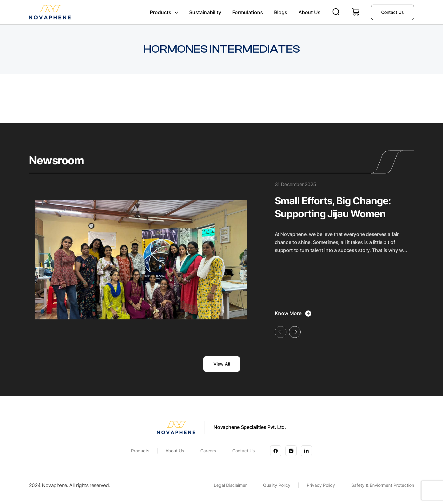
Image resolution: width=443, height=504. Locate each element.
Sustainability (205, 12)
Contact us (393, 12)
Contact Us (243, 451)
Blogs (281, 12)
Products (161, 12)
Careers (208, 451)
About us (309, 12)
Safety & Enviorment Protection (383, 485)
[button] (295, 332)
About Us (175, 451)
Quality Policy (277, 485)
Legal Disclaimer (230, 485)
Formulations (248, 12)
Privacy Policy (321, 485)
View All (222, 364)
